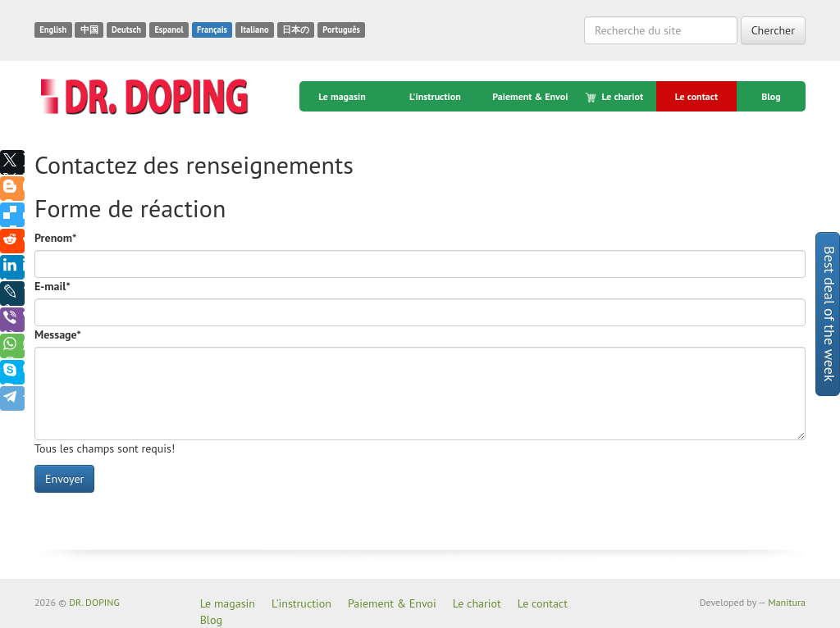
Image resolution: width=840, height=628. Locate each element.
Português (341, 30)
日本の (296, 30)
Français (212, 30)
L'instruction (435, 96)
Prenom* (55, 238)
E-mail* (52, 286)
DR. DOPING (94, 602)
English (53, 30)
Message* (58, 334)
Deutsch (126, 30)
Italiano (254, 30)
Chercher (773, 30)
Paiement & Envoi (530, 96)
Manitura (787, 602)
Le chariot (615, 97)
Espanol (169, 30)
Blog (771, 96)
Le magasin (342, 96)
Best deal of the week (830, 314)
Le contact (696, 96)
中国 (89, 30)
